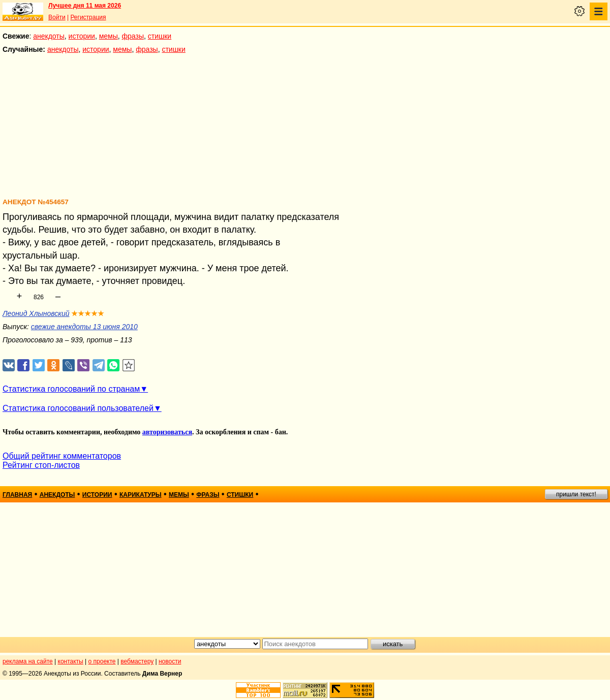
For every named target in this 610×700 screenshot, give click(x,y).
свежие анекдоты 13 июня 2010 (84, 327)
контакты (71, 661)
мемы (109, 36)
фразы (133, 36)
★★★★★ (88, 313)
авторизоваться (167, 432)
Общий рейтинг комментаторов (62, 456)
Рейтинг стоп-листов (41, 465)
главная (17, 495)
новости (170, 661)
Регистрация (88, 17)
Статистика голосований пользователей (78, 408)
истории (82, 36)
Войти (57, 17)
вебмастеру (137, 661)
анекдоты (49, 36)
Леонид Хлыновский (36, 313)
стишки (160, 36)
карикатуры (141, 495)
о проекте (102, 661)
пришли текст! (576, 494)
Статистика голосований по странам (71, 389)
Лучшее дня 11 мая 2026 (85, 6)
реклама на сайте (28, 661)
